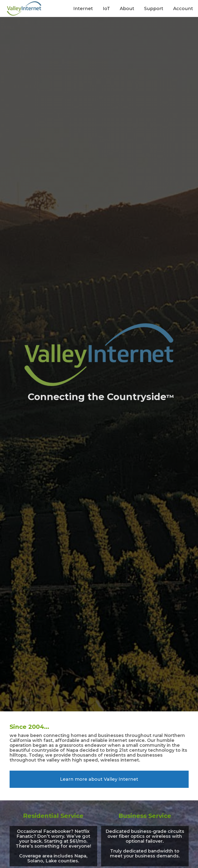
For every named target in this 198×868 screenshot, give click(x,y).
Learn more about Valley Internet (99, 779)
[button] (83, 8)
